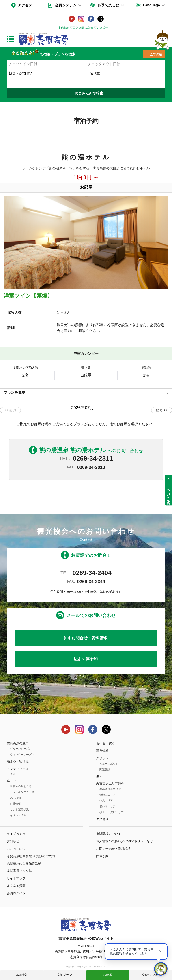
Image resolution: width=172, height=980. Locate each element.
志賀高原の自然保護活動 (24, 863)
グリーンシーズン (21, 749)
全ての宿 (156, 54)
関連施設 (105, 770)
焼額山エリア (107, 795)
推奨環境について (109, 834)
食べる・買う (105, 743)
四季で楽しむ (108, 5)
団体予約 (90, 659)
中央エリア (106, 801)
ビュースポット (109, 764)
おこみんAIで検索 (89, 93)
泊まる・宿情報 (18, 761)
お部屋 (108, 975)
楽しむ (11, 781)
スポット (102, 758)
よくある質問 (16, 886)
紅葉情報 (15, 804)
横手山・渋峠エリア (112, 812)
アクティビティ (18, 769)
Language (151, 5)
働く (99, 776)
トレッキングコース (22, 792)
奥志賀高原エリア (110, 789)
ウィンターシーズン (22, 755)
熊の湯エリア (107, 806)
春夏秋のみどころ (21, 786)
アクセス (25, 5)
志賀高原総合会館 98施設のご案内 (31, 856)
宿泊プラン (65, 975)
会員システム (66, 5)
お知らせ (13, 841)
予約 (13, 774)
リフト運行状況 (19, 810)
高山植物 (15, 798)
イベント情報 (18, 815)
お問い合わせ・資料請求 (113, 849)
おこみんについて (19, 849)
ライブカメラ (16, 834)
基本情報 (22, 975)
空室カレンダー (151, 975)
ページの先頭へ (169, 494)
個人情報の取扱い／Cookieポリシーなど (125, 841)
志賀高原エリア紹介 (110, 784)
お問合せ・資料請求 (90, 638)
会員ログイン (16, 893)
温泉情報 (102, 751)
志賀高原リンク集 (19, 871)
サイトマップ (16, 878)
